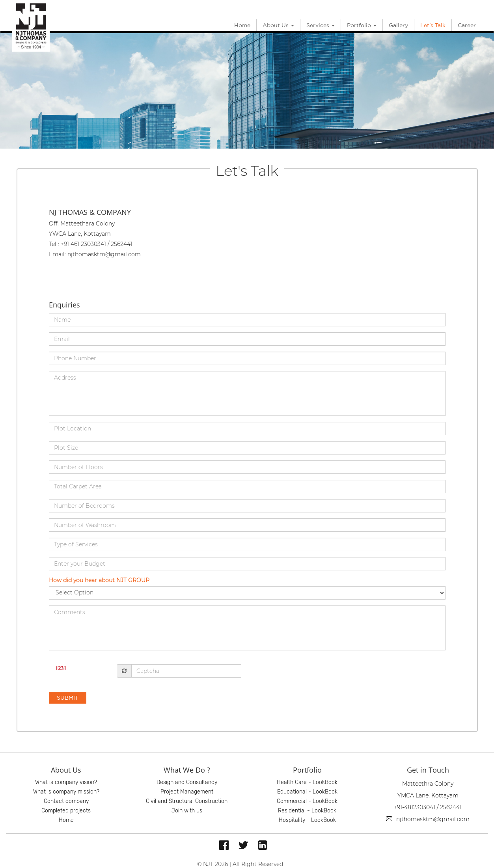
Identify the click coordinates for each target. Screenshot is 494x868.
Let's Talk (433, 25)
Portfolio (362, 25)
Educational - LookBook (307, 792)
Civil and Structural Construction (187, 801)
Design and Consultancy (187, 782)
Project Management (187, 792)
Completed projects (66, 811)
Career (467, 25)
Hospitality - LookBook (307, 820)
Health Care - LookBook (307, 782)
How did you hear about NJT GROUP (99, 580)
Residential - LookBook (307, 811)
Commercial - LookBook (307, 801)
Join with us (187, 811)
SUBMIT (68, 698)
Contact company (66, 801)
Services (321, 25)
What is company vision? (66, 782)
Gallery (398, 25)
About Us (278, 25)
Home (242, 25)
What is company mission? (66, 792)
